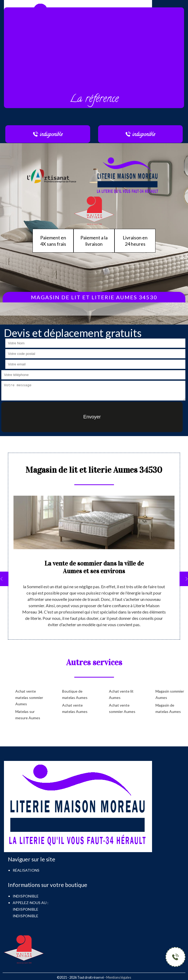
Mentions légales (119, 977)
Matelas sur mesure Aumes (28, 715)
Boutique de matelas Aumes (75, 694)
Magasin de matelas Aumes (168, 708)
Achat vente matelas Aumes (75, 708)
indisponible (26, 909)
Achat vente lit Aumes (121, 694)
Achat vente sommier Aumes (122, 708)
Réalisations (26, 870)
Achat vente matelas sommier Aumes (29, 697)
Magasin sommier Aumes (170, 694)
